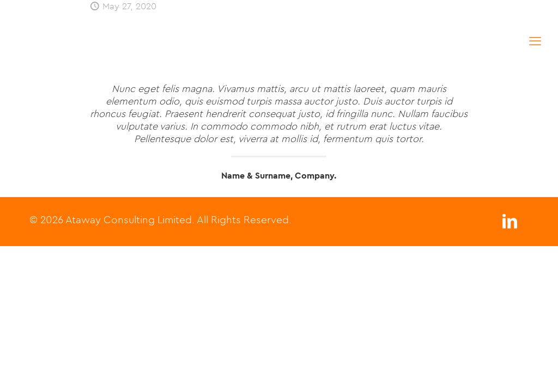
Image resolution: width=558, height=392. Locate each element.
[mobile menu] (535, 41)
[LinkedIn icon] (510, 224)
